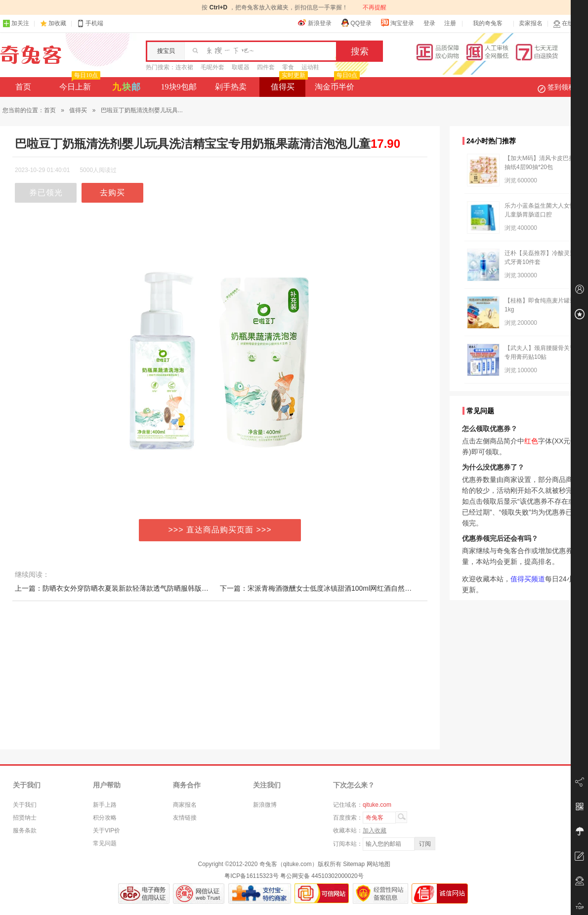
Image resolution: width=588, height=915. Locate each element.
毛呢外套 (212, 67)
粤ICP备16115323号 (251, 876)
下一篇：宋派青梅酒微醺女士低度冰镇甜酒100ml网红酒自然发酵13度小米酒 (337, 588)
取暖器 (241, 67)
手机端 (90, 23)
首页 (23, 87)
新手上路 (105, 805)
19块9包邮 (179, 87)
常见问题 (105, 843)
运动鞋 (310, 67)
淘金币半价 (336, 84)
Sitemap (354, 864)
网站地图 (378, 864)
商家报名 (185, 805)
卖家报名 (531, 23)
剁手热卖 (231, 87)
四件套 (266, 67)
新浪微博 (265, 805)
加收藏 (57, 23)
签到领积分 (561, 87)
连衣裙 (184, 67)
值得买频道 (528, 579)
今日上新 (79, 84)
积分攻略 (105, 818)
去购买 (112, 193)
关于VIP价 (106, 830)
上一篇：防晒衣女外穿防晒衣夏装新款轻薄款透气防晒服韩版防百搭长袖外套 (132, 588)
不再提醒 (375, 7)
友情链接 (185, 818)
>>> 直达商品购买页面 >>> (220, 530)
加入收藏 (375, 830)
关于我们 (25, 805)
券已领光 (46, 193)
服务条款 (25, 830)
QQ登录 (356, 23)
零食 (288, 67)
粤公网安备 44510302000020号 (322, 876)
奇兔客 (31, 55)
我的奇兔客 (488, 23)
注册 (450, 23)
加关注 (16, 23)
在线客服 (569, 23)
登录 (429, 23)
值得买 (288, 84)
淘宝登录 (397, 23)
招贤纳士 (25, 818)
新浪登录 (315, 23)
